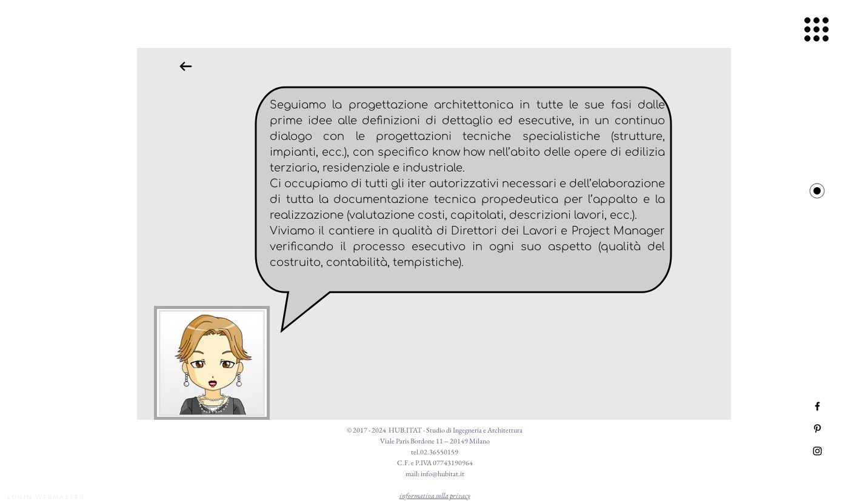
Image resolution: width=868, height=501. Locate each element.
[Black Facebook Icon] (817, 406)
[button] (817, 30)
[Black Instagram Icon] (817, 451)
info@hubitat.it (442, 474)
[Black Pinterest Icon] (817, 429)
